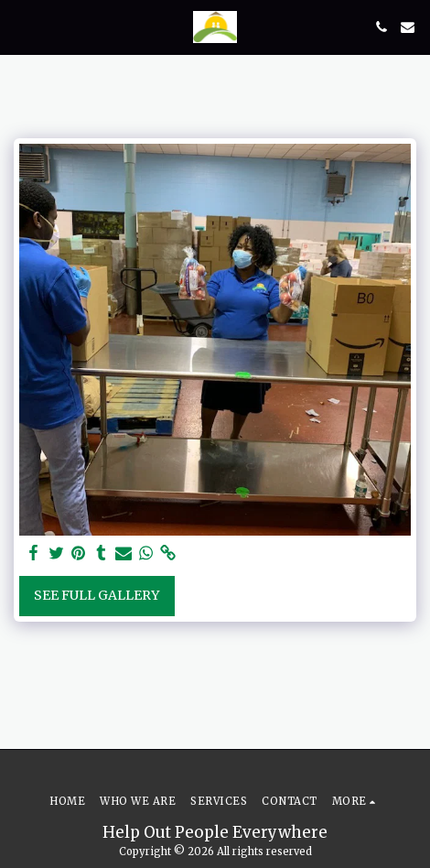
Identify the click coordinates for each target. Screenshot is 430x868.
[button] (20, 26)
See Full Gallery (97, 595)
